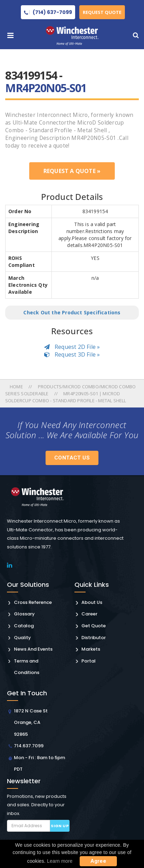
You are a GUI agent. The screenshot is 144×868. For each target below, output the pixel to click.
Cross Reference (33, 602)
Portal (89, 661)
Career (89, 614)
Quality (22, 638)
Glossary (24, 614)
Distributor (94, 638)
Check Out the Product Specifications (72, 312)
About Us (92, 602)
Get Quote (94, 626)
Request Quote (102, 12)
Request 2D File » (72, 347)
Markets (91, 649)
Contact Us (72, 458)
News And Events (33, 649)
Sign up (60, 826)
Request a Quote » (72, 171)
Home (17, 387)
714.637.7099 (29, 746)
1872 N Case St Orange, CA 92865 (31, 723)
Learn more (60, 861)
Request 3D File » (72, 354)
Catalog (24, 626)
